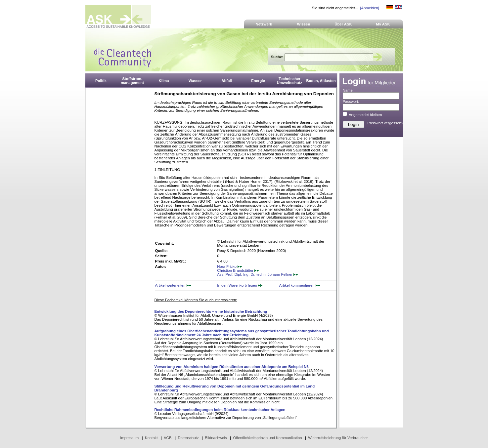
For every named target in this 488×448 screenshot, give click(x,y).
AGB (168, 438)
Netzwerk (264, 24)
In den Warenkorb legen (240, 285)
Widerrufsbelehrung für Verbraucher (338, 438)
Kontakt (151, 438)
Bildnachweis (216, 438)
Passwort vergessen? (386, 123)
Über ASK (343, 24)
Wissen (304, 24)
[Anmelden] (369, 8)
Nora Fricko (229, 266)
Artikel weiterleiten (173, 285)
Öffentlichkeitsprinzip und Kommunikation (267, 438)
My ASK (383, 24)
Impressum (129, 438)
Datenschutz (188, 438)
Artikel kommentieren (300, 285)
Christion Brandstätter (238, 270)
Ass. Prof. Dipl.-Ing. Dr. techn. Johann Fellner (257, 274)
